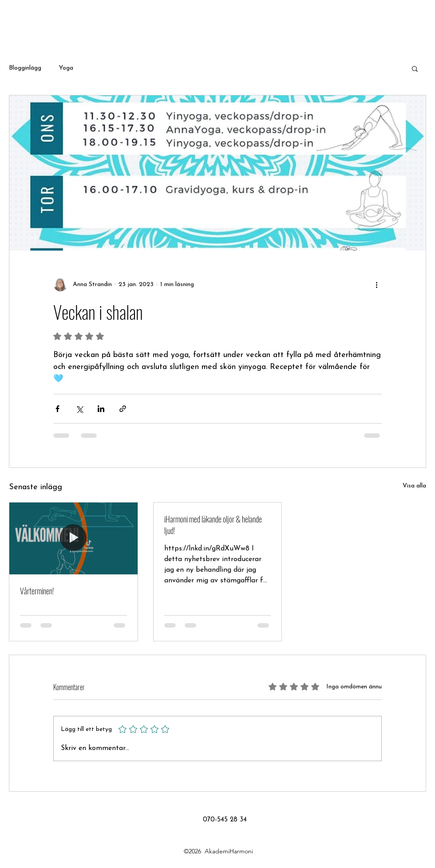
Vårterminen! (37, 591)
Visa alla (414, 486)
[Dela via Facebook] (57, 409)
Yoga (66, 68)
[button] (415, 68)
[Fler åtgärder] (376, 284)
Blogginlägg (25, 68)
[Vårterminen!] (73, 538)
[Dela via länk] (123, 409)
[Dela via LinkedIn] (101, 409)
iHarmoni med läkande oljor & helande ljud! (213, 525)
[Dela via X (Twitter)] (79, 409)
